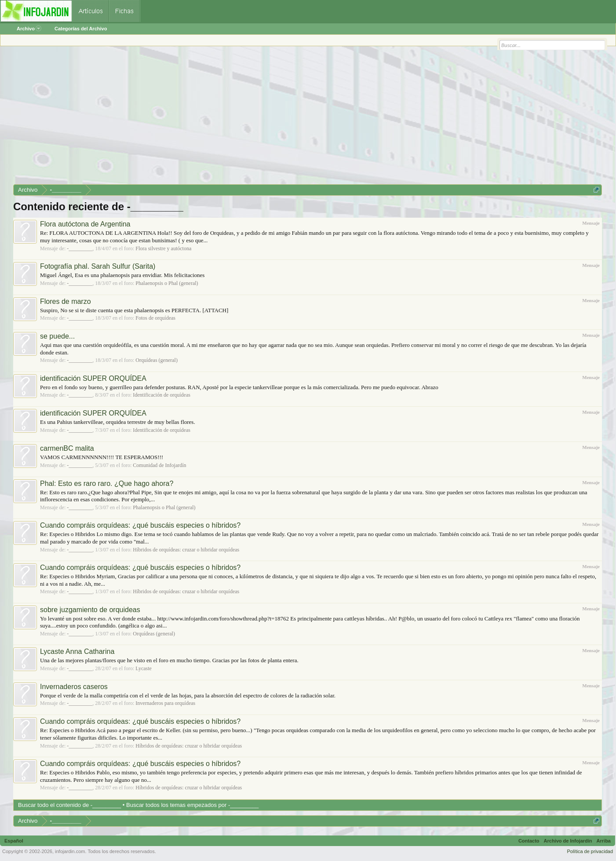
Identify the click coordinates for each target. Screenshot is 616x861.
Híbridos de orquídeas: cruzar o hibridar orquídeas (186, 550)
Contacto (529, 841)
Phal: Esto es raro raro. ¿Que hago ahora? (107, 483)
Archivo (29, 29)
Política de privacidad (590, 851)
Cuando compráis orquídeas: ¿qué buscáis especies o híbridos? (140, 525)
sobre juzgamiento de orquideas (90, 610)
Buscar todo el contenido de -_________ (69, 805)
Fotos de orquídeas (155, 318)
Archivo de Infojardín (568, 841)
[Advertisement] (277, 118)
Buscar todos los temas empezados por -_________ (192, 805)
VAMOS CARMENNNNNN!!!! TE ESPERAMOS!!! (102, 457)
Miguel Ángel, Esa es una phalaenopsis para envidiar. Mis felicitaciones (122, 275)
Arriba (604, 841)
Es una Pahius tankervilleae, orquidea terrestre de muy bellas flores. (118, 422)
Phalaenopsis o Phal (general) (167, 283)
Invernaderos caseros (74, 687)
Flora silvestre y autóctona (163, 248)
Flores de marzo (66, 301)
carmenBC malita (67, 448)
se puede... (57, 336)
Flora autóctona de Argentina (85, 224)
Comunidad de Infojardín (159, 465)
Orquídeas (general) (157, 360)
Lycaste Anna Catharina (77, 651)
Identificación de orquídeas (162, 395)
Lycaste (144, 668)
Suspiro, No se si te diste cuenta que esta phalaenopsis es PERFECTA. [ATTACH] (134, 310)
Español (14, 841)
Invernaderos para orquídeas (165, 703)
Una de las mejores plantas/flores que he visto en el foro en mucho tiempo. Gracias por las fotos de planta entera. (169, 660)
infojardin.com (70, 851)
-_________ (80, 248)
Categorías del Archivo (81, 29)
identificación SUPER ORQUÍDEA (93, 378)
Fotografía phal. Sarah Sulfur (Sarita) (98, 266)
